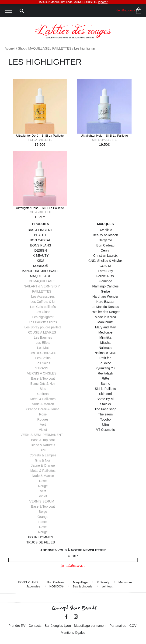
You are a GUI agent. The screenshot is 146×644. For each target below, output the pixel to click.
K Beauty (103, 582)
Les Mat (43, 348)
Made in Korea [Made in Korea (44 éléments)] (105, 317)
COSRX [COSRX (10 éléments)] (105, 266)
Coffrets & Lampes (43, 455)
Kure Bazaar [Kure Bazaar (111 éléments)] (105, 302)
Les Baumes (43, 337)
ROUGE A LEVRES (42, 332)
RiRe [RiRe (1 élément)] (105, 378)
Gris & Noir (43, 460)
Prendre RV (17, 626)
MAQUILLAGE (39, 48)
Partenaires (118, 626)
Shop (22, 48)
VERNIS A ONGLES (42, 373)
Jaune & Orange (43, 465)
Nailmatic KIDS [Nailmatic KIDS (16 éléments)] (105, 353)
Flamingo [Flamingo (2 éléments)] (105, 281)
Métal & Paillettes (43, 399)
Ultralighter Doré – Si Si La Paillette (40, 136)
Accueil (10, 48)
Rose (43, 414)
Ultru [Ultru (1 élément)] (105, 425)
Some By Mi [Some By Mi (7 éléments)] (105, 399)
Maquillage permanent (90, 626)
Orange (43, 517)
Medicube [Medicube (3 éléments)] (106, 332)
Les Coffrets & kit (43, 302)
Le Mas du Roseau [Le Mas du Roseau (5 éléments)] (105, 307)
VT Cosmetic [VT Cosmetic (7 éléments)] (105, 430)
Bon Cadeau (55, 582)
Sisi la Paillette (40, 140)
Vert (43, 425)
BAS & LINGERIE (41, 230)
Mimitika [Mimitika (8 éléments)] (105, 337)
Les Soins (43, 363)
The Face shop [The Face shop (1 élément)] (105, 409)
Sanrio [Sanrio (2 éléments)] (105, 384)
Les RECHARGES (43, 353)
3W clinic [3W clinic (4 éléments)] (105, 230)
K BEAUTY (40, 256)
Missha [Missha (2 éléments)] (105, 343)
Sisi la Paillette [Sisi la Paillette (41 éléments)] (105, 389)
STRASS (42, 368)
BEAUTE (41, 235)
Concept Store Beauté (74, 608)
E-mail (73, 556)
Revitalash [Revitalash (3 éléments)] (105, 373)
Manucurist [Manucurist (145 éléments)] (105, 322)
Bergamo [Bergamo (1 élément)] (106, 240)
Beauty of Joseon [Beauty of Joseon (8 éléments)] (105, 235)
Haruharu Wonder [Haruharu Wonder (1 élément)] (105, 297)
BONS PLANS (40, 245)
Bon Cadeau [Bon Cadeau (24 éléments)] (105, 245)
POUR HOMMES (40, 537)
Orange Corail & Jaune (43, 409)
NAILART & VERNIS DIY (42, 286)
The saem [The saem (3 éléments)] (105, 414)
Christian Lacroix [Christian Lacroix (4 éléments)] (105, 256)
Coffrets (43, 394)
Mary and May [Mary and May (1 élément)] (106, 327)
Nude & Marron (43, 404)
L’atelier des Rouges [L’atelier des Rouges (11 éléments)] (106, 312)
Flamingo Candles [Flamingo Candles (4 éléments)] (106, 286)
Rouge (43, 486)
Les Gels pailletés (43, 307)
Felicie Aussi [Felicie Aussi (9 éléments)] (105, 276)
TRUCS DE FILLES (41, 542)
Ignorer (103, 2)
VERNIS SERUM (42, 501)
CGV (133, 626)
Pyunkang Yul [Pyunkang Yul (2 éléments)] (105, 368)
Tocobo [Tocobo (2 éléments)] (105, 419)
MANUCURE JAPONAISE (40, 271)
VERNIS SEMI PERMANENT (42, 435)
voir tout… (109, 586)
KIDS (41, 261)
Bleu (43, 389)
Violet (43, 430)
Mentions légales (73, 633)
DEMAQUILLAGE (42, 281)
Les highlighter (43, 317)
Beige (43, 512)
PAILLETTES (62, 48)
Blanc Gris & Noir (43, 384)
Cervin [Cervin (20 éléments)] (105, 250)
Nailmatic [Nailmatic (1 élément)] (105, 348)
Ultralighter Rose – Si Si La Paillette (40, 208)
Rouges (43, 419)
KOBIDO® (41, 266)
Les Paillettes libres (43, 322)
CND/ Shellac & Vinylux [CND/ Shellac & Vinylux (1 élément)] (105, 261)
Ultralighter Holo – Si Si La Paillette (104, 136)
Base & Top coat (43, 378)
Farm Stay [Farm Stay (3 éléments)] (106, 271)
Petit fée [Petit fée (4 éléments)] (105, 358)
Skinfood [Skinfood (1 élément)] (105, 394)
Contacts (35, 626)
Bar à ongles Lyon (58, 626)
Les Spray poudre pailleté (43, 327)
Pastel (43, 522)
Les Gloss (43, 312)
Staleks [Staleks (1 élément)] (105, 404)
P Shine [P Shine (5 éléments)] (106, 363)
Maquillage (80, 582)
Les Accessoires (43, 297)
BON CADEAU (41, 240)
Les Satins (43, 358)
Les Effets (43, 343)
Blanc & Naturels (43, 445)
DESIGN (41, 250)
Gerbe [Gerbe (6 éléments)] (106, 291)
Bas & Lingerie (83, 586)
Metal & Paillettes (43, 471)
